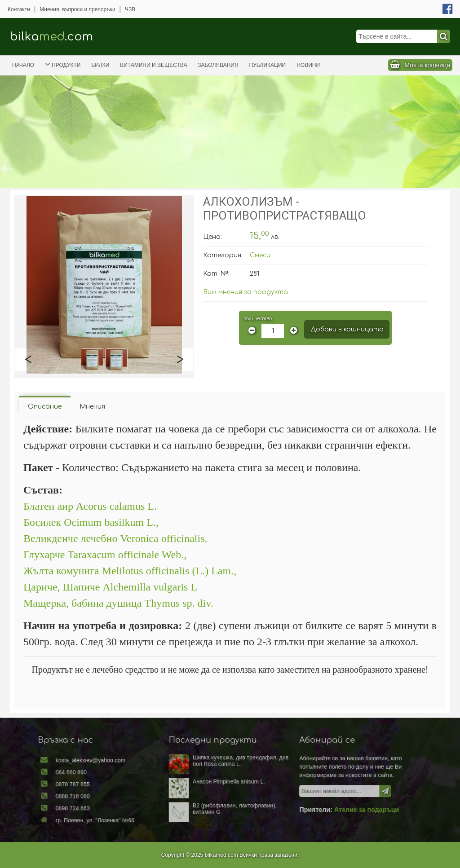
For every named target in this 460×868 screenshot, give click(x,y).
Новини (308, 65)
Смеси (260, 255)
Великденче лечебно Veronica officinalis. (115, 538)
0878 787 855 (93, 785)
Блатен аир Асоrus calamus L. (90, 506)
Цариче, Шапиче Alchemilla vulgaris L (110, 587)
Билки (100, 65)
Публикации (268, 65)
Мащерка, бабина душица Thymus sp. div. (118, 603)
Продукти (63, 64)
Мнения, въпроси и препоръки (77, 9)
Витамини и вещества (153, 65)
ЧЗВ (130, 9)
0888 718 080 (93, 796)
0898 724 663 (93, 806)
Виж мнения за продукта (245, 292)
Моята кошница (427, 65)
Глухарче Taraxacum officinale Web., (105, 555)
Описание (45, 407)
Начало (23, 65)
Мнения (92, 407)
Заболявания (218, 65)
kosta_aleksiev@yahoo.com (108, 764)
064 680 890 (91, 775)
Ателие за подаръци (349, 808)
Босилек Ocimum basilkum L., (91, 522)
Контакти (19, 9)
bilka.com (51, 37)
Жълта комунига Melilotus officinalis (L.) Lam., (130, 571)
